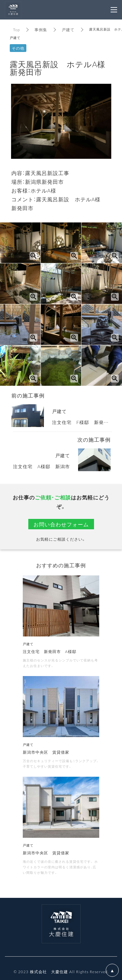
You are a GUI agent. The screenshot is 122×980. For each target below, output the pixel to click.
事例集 (41, 30)
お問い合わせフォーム (61, 524)
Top (16, 30)
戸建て (68, 30)
